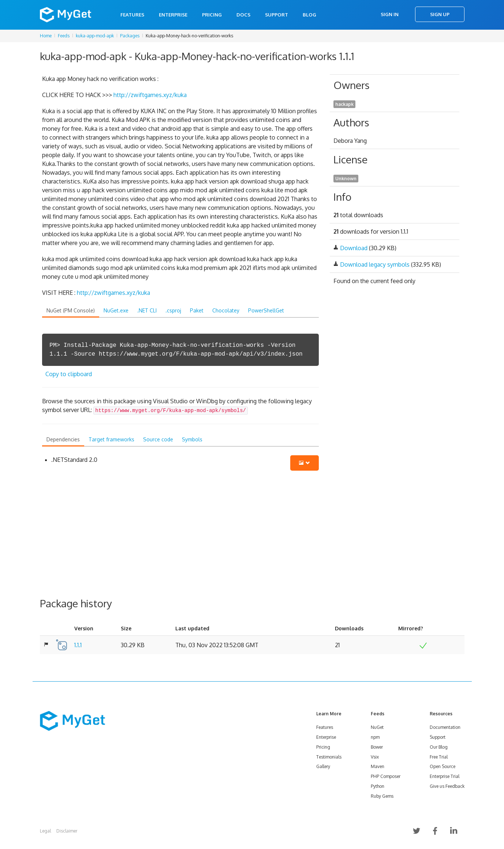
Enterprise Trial (445, 776)
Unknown (346, 179)
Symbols (192, 439)
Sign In (390, 14)
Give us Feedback (447, 786)
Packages (130, 36)
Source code (158, 439)
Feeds (64, 36)
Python (378, 786)
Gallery (323, 766)
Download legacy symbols (375, 264)
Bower (377, 747)
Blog (309, 15)
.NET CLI (147, 310)
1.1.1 (78, 645)
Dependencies (63, 439)
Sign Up (440, 14)
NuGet (377, 727)
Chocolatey (226, 310)
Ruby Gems (382, 796)
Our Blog (439, 747)
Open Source (443, 766)
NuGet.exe (116, 310)
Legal (45, 831)
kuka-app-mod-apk (95, 36)
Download (354, 248)
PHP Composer (386, 776)
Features (132, 15)
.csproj (173, 310)
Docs (243, 15)
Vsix (375, 757)
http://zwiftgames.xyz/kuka (150, 95)
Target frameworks (111, 439)
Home (46, 36)
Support (277, 15)
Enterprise (173, 15)
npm (375, 737)
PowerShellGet (266, 310)
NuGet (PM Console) (71, 310)
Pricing (212, 15)
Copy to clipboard (69, 374)
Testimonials (329, 757)
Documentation (445, 727)
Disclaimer (67, 831)
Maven (378, 766)
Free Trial (439, 757)
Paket (197, 310)
